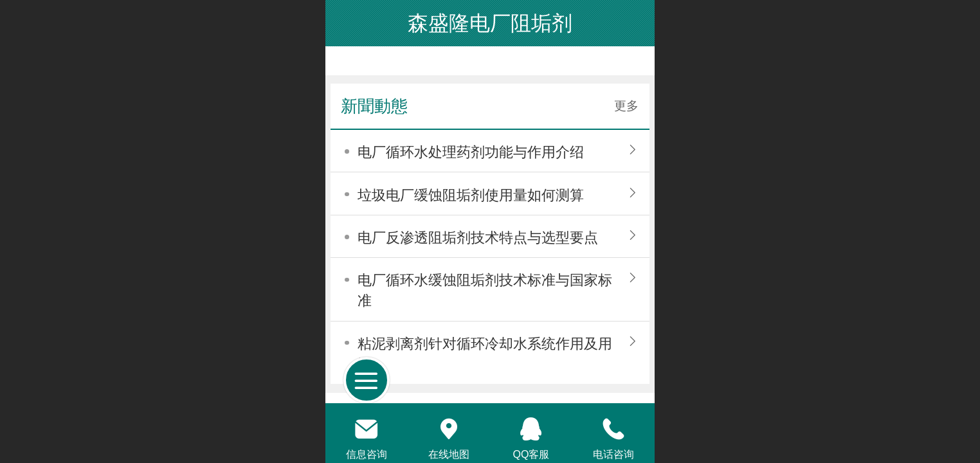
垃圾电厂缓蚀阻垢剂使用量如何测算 (471, 195)
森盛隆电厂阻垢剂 (490, 23)
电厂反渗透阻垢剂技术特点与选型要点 (478, 238)
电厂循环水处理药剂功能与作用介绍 (471, 152)
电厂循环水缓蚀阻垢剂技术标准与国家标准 (485, 290)
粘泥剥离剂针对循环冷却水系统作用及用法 (485, 354)
